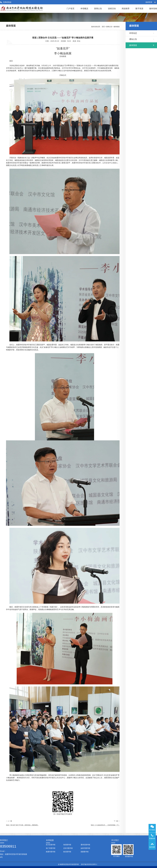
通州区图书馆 (85, 845)
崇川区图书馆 (51, 845)
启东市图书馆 (68, 848)
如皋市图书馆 (85, 848)
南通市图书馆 (51, 852)
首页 (103, 27)
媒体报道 (117, 27)
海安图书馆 (67, 845)
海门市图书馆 (51, 848)
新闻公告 (109, 27)
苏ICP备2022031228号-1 (89, 864)
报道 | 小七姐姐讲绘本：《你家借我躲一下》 (105, 825)
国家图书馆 (85, 852)
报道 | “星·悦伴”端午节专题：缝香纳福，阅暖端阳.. (22, 825)
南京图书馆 (67, 852)
